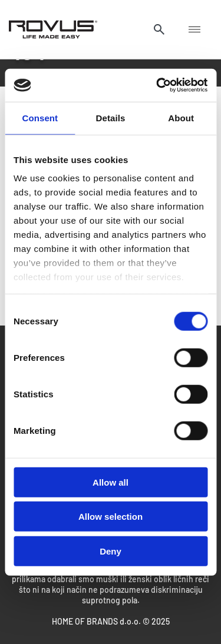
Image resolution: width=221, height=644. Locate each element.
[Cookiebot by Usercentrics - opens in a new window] (157, 85)
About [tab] (181, 117)
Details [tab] (111, 117)
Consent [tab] (40, 117)
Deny (111, 551)
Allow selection (111, 517)
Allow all (111, 482)
